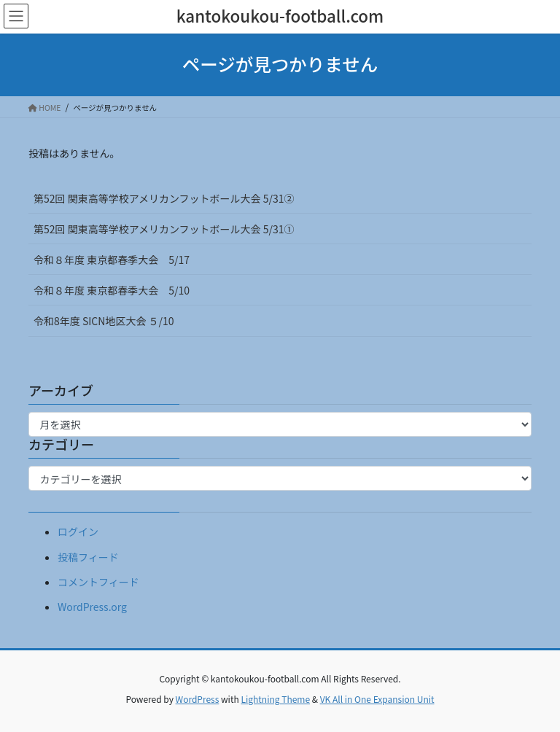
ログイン (78, 532)
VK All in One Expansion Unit (377, 699)
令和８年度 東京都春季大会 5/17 (112, 260)
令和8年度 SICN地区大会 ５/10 (104, 321)
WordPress (198, 699)
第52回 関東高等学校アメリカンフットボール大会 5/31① (164, 229)
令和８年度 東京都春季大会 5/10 (112, 290)
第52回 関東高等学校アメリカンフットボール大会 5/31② (164, 198)
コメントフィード (98, 582)
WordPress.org (92, 607)
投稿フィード (88, 557)
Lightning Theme (275, 699)
